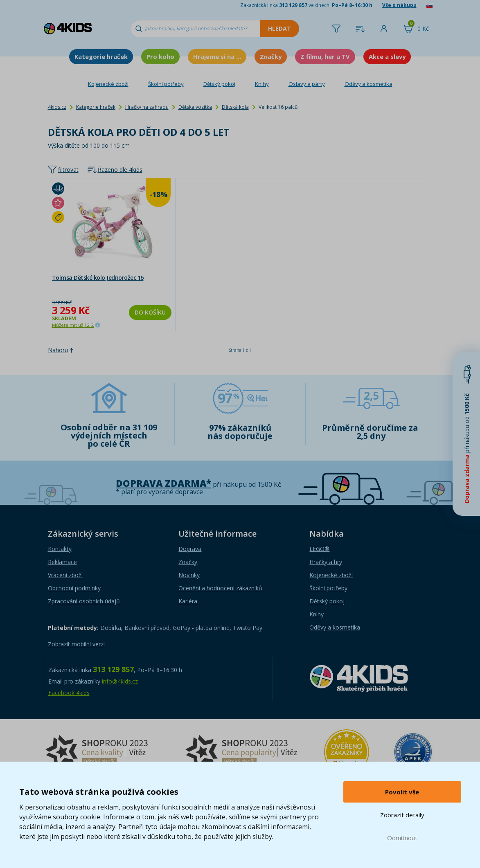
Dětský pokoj (219, 84)
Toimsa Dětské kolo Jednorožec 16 (98, 278)
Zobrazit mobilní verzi (76, 644)
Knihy (262, 84)
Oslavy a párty (307, 84)
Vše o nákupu (399, 5)
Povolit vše (402, 792)
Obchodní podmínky (74, 588)
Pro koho (160, 56)
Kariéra (188, 601)
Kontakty (60, 549)
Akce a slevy (387, 56)
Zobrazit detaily (402, 815)
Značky (271, 56)
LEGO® (319, 549)
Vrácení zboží (65, 575)
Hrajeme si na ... (217, 56)
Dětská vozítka (195, 107)
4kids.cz (57, 107)
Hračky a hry (326, 562)
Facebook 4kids (69, 693)
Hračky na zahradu (147, 107)
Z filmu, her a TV (325, 56)
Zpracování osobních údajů (84, 601)
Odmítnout (402, 838)
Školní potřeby (166, 84)
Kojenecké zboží (108, 84)
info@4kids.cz (120, 681)
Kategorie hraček (101, 56)
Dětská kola (235, 107)
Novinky (189, 575)
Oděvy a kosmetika (368, 84)
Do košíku (150, 312)
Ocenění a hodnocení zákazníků (220, 588)
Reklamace (62, 562)
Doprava (190, 549)
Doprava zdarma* (163, 483)
